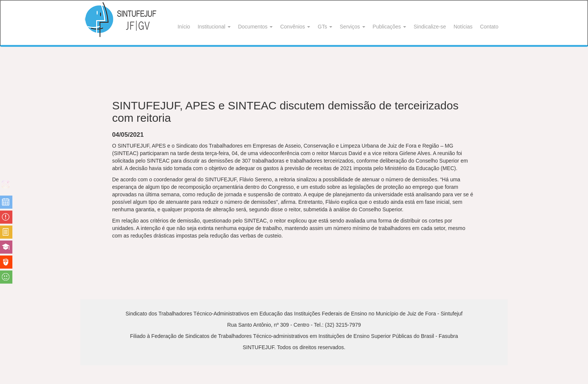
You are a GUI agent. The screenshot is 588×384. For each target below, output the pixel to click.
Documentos (255, 27)
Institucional (214, 27)
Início (184, 27)
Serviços (352, 27)
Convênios (295, 27)
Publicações (389, 27)
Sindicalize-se (430, 27)
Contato (489, 27)
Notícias (463, 27)
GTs (325, 27)
